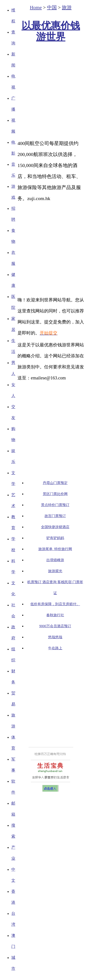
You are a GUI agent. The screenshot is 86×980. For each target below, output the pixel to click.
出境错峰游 (55, 560)
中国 (52, 7)
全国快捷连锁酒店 (55, 527)
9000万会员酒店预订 (55, 626)
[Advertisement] (42, 91)
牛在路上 (55, 648)
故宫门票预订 (55, 516)
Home (36, 7)
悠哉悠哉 (55, 637)
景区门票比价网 (55, 494)
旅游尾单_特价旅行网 (55, 549)
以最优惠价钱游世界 (51, 31)
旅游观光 (55, 571)
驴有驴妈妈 (55, 538)
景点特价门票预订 (55, 505)
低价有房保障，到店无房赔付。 (55, 604)
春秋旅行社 (55, 615)
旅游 (67, 7)
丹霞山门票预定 (55, 483)
